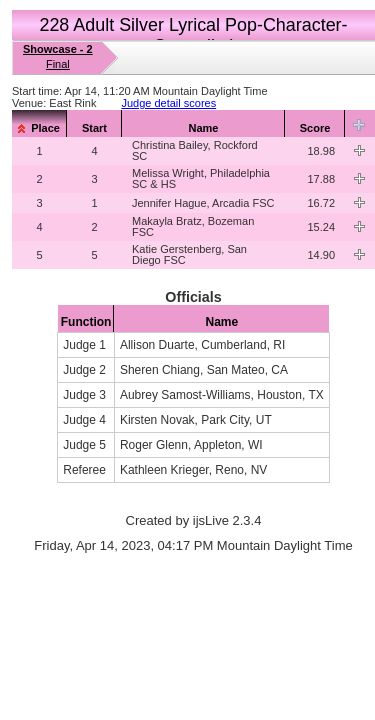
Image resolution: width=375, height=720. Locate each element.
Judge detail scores (168, 103)
